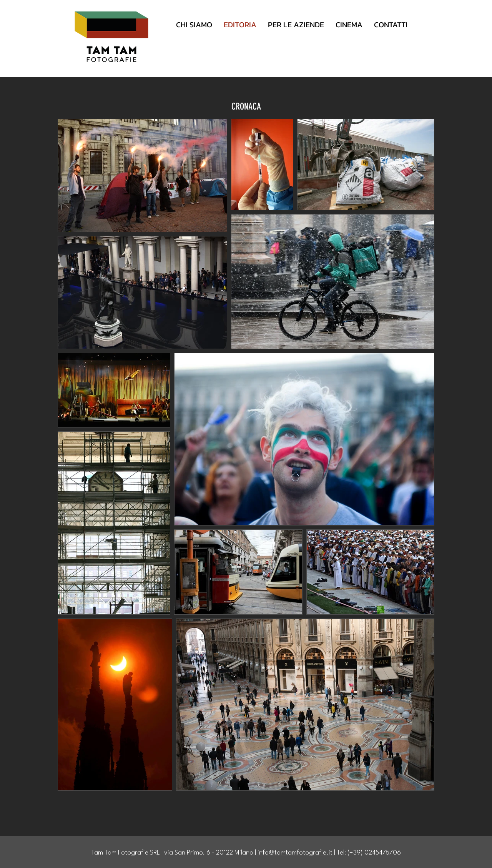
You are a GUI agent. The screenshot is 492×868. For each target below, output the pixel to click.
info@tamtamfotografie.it (295, 853)
